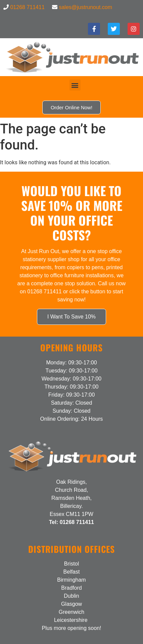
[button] (75, 85)
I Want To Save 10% (71, 317)
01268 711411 (27, 7)
